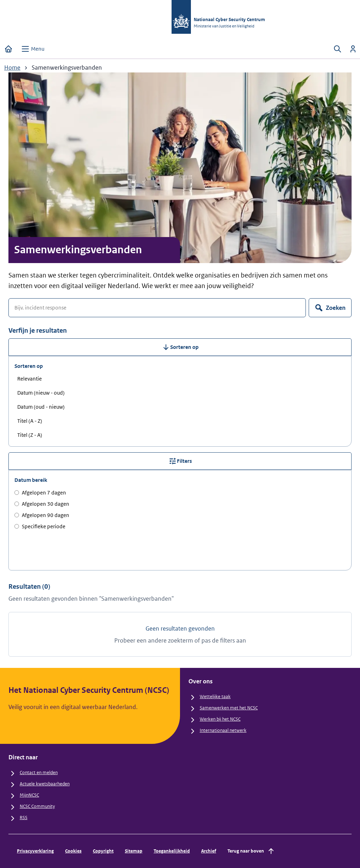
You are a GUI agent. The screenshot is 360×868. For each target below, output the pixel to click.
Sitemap (134, 851)
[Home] (8, 49)
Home (12, 68)
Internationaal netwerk (223, 730)
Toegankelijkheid (172, 851)
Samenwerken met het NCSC (229, 708)
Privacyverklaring (35, 851)
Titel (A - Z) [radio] (30, 421)
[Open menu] (33, 49)
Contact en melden (39, 773)
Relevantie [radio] (30, 379)
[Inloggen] (353, 49)
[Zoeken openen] (337, 49)
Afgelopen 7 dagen (40, 493)
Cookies (73, 851)
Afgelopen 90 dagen (42, 515)
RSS (24, 818)
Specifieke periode (40, 526)
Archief (209, 851)
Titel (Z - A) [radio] (30, 435)
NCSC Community (37, 806)
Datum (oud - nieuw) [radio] (41, 407)
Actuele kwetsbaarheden (45, 784)
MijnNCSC (29, 795)
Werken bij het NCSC (220, 719)
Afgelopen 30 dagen (42, 504)
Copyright (103, 851)
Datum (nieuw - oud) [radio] (41, 393)
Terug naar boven (251, 851)
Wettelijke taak (215, 697)
